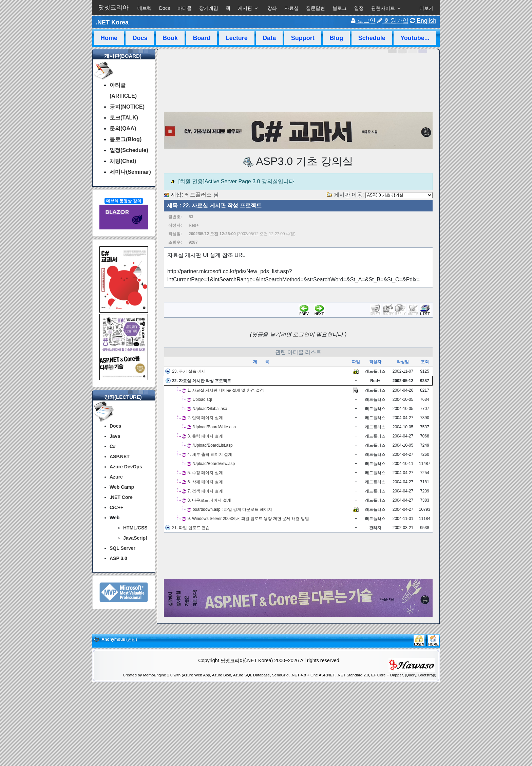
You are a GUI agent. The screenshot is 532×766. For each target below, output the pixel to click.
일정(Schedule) (129, 150)
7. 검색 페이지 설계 (205, 491)
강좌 (272, 8)
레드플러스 (198, 195)
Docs (165, 8)
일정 (359, 8)
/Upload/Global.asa (210, 409)
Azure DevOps (126, 467)
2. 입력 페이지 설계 (205, 418)
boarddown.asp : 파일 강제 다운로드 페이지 (232, 509)
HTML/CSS (135, 528)
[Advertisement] (298, 556)
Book (170, 38)
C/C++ (116, 507)
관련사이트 (383, 8)
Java (115, 436)
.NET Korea (112, 22)
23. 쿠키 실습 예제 (189, 371)
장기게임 (209, 8)
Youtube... (415, 38)
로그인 (363, 21)
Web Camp (122, 487)
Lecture (237, 38)
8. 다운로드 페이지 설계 (209, 500)
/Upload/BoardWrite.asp (214, 427)
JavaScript (135, 538)
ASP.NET (120, 456)
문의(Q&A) (123, 128)
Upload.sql (202, 399)
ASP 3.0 (118, 558)
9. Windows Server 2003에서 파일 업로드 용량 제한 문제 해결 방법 (248, 519)
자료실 (291, 8)
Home (109, 38)
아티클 (185, 8)
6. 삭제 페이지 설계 (205, 482)
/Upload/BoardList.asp (213, 445)
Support (303, 38)
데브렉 (145, 8)
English (423, 21)
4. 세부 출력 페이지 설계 (210, 454)
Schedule (372, 38)
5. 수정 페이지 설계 (205, 473)
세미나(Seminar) (130, 172)
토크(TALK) (124, 118)
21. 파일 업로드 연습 (191, 528)
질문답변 (316, 8)
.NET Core (121, 497)
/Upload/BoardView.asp (214, 464)
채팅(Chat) (123, 161)
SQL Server (122, 548)
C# (113, 446)
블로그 (340, 8)
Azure (116, 477)
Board (202, 38)
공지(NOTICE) (127, 107)
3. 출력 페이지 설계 (205, 436)
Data (269, 38)
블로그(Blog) (126, 139)
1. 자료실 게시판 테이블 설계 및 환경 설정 (226, 390)
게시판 (245, 8)
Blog (336, 38)
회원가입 (393, 21)
